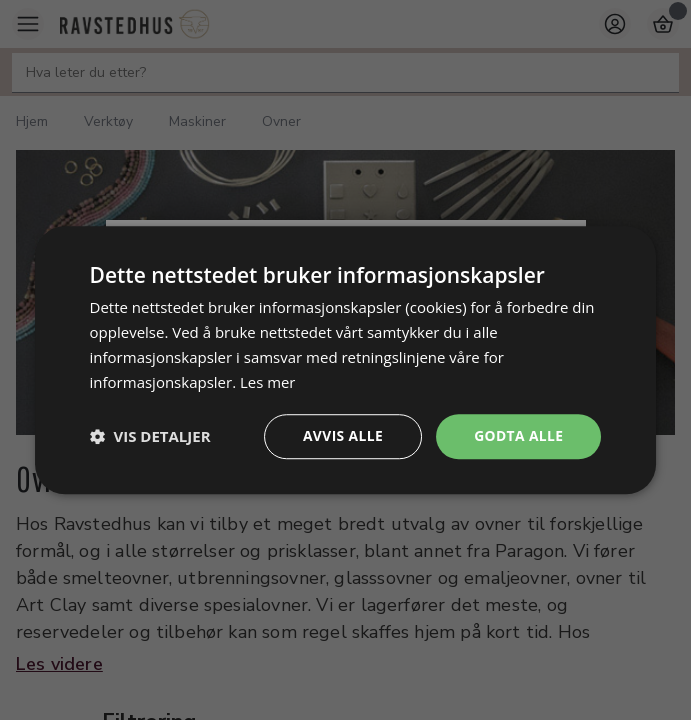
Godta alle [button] (518, 435)
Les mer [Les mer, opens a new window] (268, 382)
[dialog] (346, 360)
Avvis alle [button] (341, 435)
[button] (150, 437)
